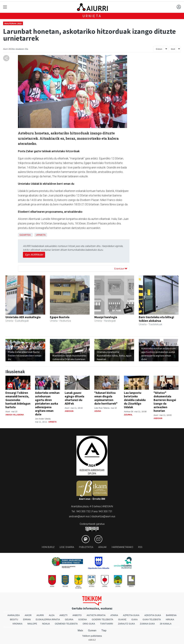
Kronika (18, 624)
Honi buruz (48, 547)
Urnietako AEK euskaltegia (23, 317)
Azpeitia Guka (131, 615)
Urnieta (92, 16)
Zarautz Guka (126, 624)
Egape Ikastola (60, 317)
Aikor (28, 615)
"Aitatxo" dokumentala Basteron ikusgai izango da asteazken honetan (165, 402)
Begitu (14, 619)
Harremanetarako (122, 547)
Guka (135, 619)
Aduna (98, 411)
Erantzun (121, 268)
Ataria (114, 615)
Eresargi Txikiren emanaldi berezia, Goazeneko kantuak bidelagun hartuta (18, 400)
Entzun (159, 49)
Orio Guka (89, 624)
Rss (140, 547)
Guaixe (122, 619)
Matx (80, 630)
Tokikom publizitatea (92, 636)
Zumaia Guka (147, 624)
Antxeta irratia (96, 615)
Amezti (63, 615)
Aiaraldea (14, 615)
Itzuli (173, 49)
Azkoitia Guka (153, 615)
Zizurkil (128, 415)
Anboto (77, 615)
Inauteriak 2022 (13, 24)
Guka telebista (152, 619)
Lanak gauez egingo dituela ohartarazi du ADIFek (74, 398)
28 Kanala (166, 624)
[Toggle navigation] (5, 7)
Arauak (102, 547)
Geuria (69, 619)
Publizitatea (86, 547)
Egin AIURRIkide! (34, 255)
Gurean (92, 630)
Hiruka (170, 619)
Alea (52, 615)
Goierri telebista (102, 619)
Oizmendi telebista (66, 624)
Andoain (69, 411)
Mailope (32, 624)
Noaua (46, 624)
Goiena (82, 619)
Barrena (171, 615)
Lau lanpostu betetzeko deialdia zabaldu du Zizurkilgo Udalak (135, 400)
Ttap (104, 630)
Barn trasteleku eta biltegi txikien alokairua (156, 319)
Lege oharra (67, 547)
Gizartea (25, 235)
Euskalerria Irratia (48, 619)
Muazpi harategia (106, 317)
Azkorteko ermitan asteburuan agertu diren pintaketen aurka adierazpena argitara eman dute (47, 403)
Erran (27, 619)
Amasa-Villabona (15, 415)
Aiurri (40, 615)
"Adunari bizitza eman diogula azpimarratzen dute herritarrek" (106, 398)
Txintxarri (107, 624)
